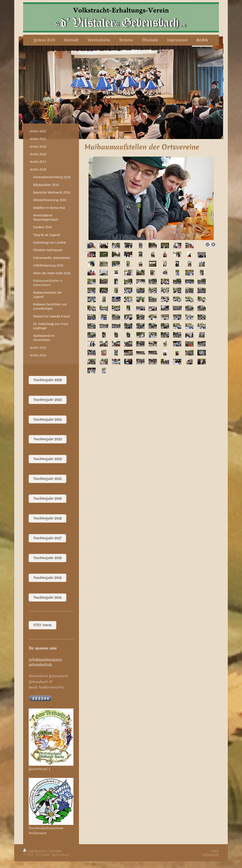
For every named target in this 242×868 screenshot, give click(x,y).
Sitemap (56, 851)
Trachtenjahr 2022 (48, 459)
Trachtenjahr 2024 (48, 420)
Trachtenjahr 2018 (47, 518)
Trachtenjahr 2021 (47, 479)
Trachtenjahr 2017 (47, 538)
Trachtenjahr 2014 (47, 598)
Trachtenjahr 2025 (48, 400)
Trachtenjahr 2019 (47, 499)
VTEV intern (42, 625)
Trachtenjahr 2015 (47, 578)
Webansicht (211, 854)
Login (215, 850)
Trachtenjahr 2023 (48, 439)
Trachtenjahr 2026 (48, 380)
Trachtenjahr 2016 (47, 558)
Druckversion (35, 851)
